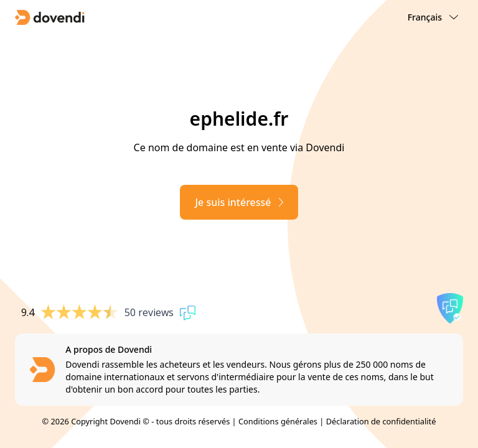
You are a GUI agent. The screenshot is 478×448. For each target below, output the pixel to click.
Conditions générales (278, 421)
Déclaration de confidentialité (381, 421)
